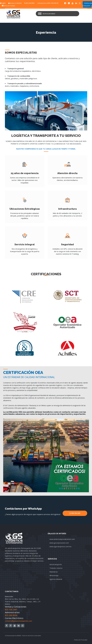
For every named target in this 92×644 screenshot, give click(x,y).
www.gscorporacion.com (59, 543)
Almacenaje (54, 575)
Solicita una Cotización (87, 4)
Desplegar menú (49, 14)
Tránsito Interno (56, 568)
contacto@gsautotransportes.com (18, 621)
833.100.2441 (11, 610)
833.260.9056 (29, 3)
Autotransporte (56, 564)
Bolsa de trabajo (8, 6)
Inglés (3, 3)
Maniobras (54, 572)
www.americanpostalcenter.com (62, 539)
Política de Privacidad (81, 640)
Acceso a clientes (15, 3)
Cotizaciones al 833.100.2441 (48, 3)
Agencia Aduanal (56, 579)
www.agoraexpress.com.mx (60, 546)
